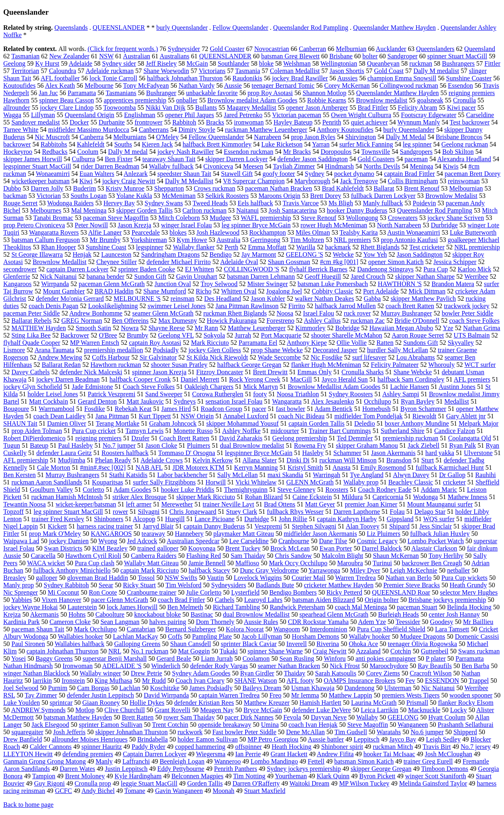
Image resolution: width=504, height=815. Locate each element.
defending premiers (88, 754)
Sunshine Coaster (469, 78)
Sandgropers (416, 152)
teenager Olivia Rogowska (422, 644)
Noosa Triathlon (298, 394)
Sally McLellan (237, 475)
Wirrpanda (55, 284)
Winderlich (166, 666)
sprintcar (61, 703)
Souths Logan (89, 196)
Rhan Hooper (58, 247)
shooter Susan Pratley (179, 365)
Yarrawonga (324, 570)
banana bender (105, 276)
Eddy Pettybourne (181, 769)
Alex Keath (60, 85)
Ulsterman (398, 688)
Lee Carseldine (249, 541)
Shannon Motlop (325, 93)
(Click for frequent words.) (123, 49)
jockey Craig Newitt (129, 181)
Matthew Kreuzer (266, 703)
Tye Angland (367, 475)
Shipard (400, 526)
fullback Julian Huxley (440, 534)
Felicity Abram (417, 108)
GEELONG (403, 717)
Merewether (177, 504)
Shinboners (109, 519)
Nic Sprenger (21, 592)
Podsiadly (166, 350)
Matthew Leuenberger (256, 328)
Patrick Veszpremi (112, 394)
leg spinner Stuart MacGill (68, 512)
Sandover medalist (36, 122)
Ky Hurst (47, 63)
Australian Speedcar (193, 541)
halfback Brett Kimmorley (217, 144)
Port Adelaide (381, 291)
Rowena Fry (310, 445)
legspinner (150, 247)
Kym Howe (192, 240)
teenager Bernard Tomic (283, 85)
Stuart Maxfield (265, 791)
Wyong (108, 541)
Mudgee (220, 218)
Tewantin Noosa (24, 504)
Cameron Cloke (70, 622)
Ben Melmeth (185, 607)
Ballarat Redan (61, 365)
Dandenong (360, 688)
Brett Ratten (138, 717)
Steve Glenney (296, 490)
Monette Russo (193, 431)
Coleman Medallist (295, 71)
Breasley (15, 578)
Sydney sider (119, 63)
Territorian (25, 71)
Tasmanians (121, 93)
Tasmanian (26, 56)
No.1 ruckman (150, 651)
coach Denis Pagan (53, 306)
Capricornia (388, 497)
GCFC (64, 791)
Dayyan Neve (329, 717)
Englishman (140, 115)
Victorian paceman (297, 115)
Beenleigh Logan (182, 761)
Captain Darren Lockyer (154, 754)
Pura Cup (435, 269)
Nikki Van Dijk (165, 108)
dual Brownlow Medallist (256, 614)
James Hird (176, 409)
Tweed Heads (210, 203)
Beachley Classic (411, 482)
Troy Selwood (219, 284)
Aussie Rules (261, 622)
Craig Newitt (330, 651)
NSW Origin (197, 416)
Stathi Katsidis (129, 475)
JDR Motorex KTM (199, 467)
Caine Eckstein (312, 497)
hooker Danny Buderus (357, 210)
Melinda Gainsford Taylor (433, 783)
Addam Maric (439, 490)
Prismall (417, 703)
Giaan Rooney (101, 703)
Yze (448, 328)
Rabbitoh (184, 122)
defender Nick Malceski (91, 372)
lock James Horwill (132, 607)
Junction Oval (173, 284)
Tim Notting (249, 776)
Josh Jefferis (69, 732)
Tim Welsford (183, 585)
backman (15, 196)
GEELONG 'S (304, 254)
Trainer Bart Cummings (340, 431)
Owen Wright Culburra (361, 115)
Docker (79, 122)
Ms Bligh (341, 203)
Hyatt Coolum (447, 717)
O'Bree (108, 335)
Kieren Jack (158, 144)
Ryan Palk (463, 445)
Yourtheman (291, 776)
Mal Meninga (89, 210)
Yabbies (21, 600)
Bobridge (348, 328)
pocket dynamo (354, 174)
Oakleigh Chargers (209, 387)
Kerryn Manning (256, 467)
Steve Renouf (319, 218)
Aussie (233, 85)
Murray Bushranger (406, 313)
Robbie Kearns (327, 100)
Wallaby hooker (370, 636)
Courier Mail (308, 578)
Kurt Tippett (155, 416)
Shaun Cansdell (191, 644)
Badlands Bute (275, 585)
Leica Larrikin (380, 710)
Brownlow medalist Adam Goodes (252, 100)
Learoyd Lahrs (263, 600)
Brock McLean (290, 548)
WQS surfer (439, 519)
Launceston (116, 254)
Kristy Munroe (125, 188)
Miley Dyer (365, 570)
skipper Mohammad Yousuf (243, 423)
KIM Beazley (110, 548)
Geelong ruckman (465, 144)
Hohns (77, 614)
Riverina (328, 644)
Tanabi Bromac (53, 218)
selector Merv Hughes (469, 592)
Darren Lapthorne (357, 512)
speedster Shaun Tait (184, 174)
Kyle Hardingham (138, 776)
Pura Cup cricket (94, 431)
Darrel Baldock (382, 548)
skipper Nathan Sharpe (425, 276)
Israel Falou (319, 313)
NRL (114, 651)
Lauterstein (82, 607)
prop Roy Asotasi (270, 93)
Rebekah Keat (133, 409)
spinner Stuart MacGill (457, 56)
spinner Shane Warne (275, 651)
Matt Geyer (320, 504)
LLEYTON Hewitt (28, 754)
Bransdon (399, 460)
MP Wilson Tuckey (364, 783)
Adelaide (80, 63)
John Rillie (293, 519)
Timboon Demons (445, 769)
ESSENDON (442, 681)
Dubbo (12, 188)
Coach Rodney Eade (385, 490)
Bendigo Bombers (293, 592)
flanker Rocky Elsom (466, 703)
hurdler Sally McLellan (398, 350)
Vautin (215, 578)
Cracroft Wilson (431, 673)
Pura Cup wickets (465, 578)
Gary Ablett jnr (466, 416)
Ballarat (384, 188)
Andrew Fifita (335, 754)
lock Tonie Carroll (113, 78)
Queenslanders (435, 49)
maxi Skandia (285, 475)
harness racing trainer (105, 526)
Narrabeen (268, 137)
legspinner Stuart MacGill (37, 166)
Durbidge (257, 519)
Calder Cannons (51, 747)
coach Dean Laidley (60, 416)
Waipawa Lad (21, 541)
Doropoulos (336, 152)
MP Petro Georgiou (273, 739)
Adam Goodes (132, 490)
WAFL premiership (266, 218)
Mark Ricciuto (210, 343)
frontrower (149, 122)
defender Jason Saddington (313, 159)
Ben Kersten (20, 475)
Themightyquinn (246, 490)
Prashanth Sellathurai (466, 725)
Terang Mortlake (118, 423)
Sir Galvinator (158, 357)
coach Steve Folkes (475, 321)
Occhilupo (378, 401)
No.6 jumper (427, 732)
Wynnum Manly (419, 122)
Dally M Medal (406, 137)
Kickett (57, 526)
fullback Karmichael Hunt (450, 467)
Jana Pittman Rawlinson (247, 306)
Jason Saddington (420, 254)
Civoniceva (218, 166)
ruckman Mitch (393, 747)
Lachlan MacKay (136, 636)
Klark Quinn (333, 776)
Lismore (14, 350)
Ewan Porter (336, 548)
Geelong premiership (300, 438)
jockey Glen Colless (215, 350)
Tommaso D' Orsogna (187, 453)
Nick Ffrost (345, 666)
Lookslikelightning (113, 306)
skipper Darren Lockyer (236, 159)
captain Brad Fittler (409, 174)
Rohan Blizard (264, 497)
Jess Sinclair (435, 526)
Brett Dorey (326, 196)
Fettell (316, 761)
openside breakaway (224, 725)
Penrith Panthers (236, 769)
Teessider (408, 622)
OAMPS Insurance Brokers (360, 681)
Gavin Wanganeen (179, 791)
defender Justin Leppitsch (100, 695)
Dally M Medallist (189, 181)
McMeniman (179, 196)
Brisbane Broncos (459, 137)
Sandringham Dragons (171, 254)
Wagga (12, 115)
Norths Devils (382, 166)
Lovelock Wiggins (258, 578)
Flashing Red (203, 556)
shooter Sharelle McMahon (346, 335)
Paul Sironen (28, 644)
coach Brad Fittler (182, 600)
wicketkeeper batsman (41, 181)
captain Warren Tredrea (229, 695)
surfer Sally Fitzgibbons (164, 482)
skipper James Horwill (33, 159)
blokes (178, 232)
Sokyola (214, 335)
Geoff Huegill (323, 276)
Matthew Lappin (351, 695)
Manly (104, 761)
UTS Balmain (472, 335)
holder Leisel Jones (53, 394)
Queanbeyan (383, 63)
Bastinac (202, 614)
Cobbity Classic (333, 291)
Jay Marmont (259, 254)
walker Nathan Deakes (325, 299)
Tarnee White (21, 130)
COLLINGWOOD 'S (251, 269)
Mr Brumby (105, 240)
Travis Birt (437, 747)
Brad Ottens (280, 504)
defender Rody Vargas (219, 666)
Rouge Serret (20, 203)
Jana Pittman (112, 416)
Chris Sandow (293, 556)
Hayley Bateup (293, 122)
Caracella (43, 556)
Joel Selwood (21, 688)
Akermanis (44, 614)
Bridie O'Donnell (417, 321)
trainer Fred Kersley (58, 519)
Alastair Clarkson (434, 548)
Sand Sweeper (164, 394)
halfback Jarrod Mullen (345, 306)
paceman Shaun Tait (38, 629)
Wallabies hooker (81, 636)
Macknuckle (424, 710)
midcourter (285, 431)
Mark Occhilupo (95, 629)
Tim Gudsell (351, 732)
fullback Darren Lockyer (383, 196)
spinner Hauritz (102, 747)
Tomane (135, 791)
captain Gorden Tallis (316, 423)
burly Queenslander (182, 28)
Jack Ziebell (424, 445)
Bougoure (16, 409)
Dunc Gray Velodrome (270, 570)
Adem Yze (372, 622)
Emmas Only (315, 372)
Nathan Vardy (197, 85)
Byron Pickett (377, 776)
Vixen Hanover (61, 600)
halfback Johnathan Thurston (185, 78)
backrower (17, 144)
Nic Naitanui (438, 688)
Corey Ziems (383, 673)
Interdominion (329, 629)
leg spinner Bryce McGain (256, 225)
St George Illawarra (37, 254)
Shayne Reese (167, 328)
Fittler (492, 63)
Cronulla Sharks (363, 372)
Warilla (306, 247)
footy (260, 394)
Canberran (312, 49)
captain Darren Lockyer (78, 269)
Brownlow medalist (382, 100)
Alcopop (144, 519)
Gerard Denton (98, 401)
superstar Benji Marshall (114, 658)
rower (120, 512)
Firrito (297, 306)
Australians (174, 56)
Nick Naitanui (58, 276)
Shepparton (169, 188)
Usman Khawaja (313, 688)
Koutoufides (19, 85)
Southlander (233, 63)
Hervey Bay (119, 203)
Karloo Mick (474, 269)
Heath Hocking (292, 747)
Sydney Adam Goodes (201, 673)
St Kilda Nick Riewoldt (217, 357)
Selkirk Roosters (227, 196)
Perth (231, 247)
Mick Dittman (427, 291)
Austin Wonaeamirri (414, 232)
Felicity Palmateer (395, 365)
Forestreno (280, 321)
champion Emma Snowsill (402, 78)
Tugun (12, 445)
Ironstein (73, 681)
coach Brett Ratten (410, 306)
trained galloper (158, 548)
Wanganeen (413, 725)
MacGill (301, 379)
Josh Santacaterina (293, 210)
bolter (370, 56)
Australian (137, 56)
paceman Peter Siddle (32, 313)
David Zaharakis (241, 438)
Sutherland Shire (403, 431)
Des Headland (222, 299)
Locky (458, 710)
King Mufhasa (113, 681)
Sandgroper (402, 56)
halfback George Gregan (249, 365)
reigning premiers (98, 438)
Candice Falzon (455, 431)
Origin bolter (382, 600)
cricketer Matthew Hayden (339, 585)
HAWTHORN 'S (400, 284)
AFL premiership (26, 460)
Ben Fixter (119, 159)
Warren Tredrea (355, 578)
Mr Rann (206, 328)
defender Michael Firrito (179, 262)
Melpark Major (478, 423)
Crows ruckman (215, 188)
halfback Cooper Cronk (140, 379)
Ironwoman (78, 666)
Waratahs (389, 732)
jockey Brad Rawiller (300, 78)
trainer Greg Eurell (428, 761)
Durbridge (444, 225)
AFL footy (300, 681)
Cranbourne (294, 541)
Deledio (365, 423)
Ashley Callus (322, 321)
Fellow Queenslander (240, 28)
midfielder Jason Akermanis (320, 534)
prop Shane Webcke (277, 350)
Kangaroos (17, 284)
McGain (197, 63)
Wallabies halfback (80, 644)
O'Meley (168, 137)
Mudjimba (72, 460)
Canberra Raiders (154, 556)
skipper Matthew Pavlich (423, 299)
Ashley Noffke (241, 431)
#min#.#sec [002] (103, 467)
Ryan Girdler (257, 673)
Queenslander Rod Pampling (311, 28)
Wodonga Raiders (71, 203)
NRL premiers (352, 240)
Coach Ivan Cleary (200, 681)
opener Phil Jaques (189, 115)
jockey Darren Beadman (68, 379)
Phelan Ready (113, 460)
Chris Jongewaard (193, 512)
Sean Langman (120, 622)
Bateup (39, 445)
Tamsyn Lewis (144, 431)
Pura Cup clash (94, 563)
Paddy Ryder (149, 747)
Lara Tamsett (452, 629)
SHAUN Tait (20, 423)
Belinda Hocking (469, 607)
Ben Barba (475, 666)
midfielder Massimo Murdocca (89, 130)
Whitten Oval (239, 291)
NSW (106, 56)
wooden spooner (471, 695)
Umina (270, 725)
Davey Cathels (31, 372)
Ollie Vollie (352, 343)
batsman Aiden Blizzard (324, 600)
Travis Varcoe (301, 203)
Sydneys (184, 401)
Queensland (480, 49)
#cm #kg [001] (339, 262)
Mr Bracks (297, 152)
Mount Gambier (64, 291)
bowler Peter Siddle (467, 313)
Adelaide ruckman (110, 71)
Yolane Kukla (134, 196)
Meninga (421, 166)
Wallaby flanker (194, 247)
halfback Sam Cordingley (411, 379)
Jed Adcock (142, 541)
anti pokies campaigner (386, 658)
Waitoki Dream (309, 783)
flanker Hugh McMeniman (326, 365)
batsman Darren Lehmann (261, 276)
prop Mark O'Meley (55, 534)
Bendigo (220, 254)
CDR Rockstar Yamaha (318, 622)
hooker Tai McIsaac (390, 754)
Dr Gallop (452, 475)
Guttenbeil (435, 651)
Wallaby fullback (171, 166)
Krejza (12, 614)
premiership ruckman (411, 438)
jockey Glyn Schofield (33, 387)
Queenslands (71, 28)
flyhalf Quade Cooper (32, 343)
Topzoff (13, 512)
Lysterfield (245, 592)
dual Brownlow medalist (252, 445)
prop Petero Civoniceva (34, 225)
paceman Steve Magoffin (116, 218)
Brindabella (152, 739)
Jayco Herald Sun (345, 379)
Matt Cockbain (49, 401)
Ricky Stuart (139, 585)
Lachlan (130, 688)
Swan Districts (63, 548)
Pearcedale (145, 232)
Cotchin (401, 651)
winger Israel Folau (187, 225)
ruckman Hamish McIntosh (67, 497)
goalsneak (430, 100)
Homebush (376, 409)
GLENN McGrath (310, 482)
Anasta (342, 467)
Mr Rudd (154, 681)
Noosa (285, 313)
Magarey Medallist (252, 108)
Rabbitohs (54, 144)
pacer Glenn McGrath (120, 600)
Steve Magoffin (368, 725)
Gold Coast (389, 71)
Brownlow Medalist (451, 196)
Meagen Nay (217, 710)
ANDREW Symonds (38, 710)
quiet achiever (369, 122)
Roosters (337, 490)
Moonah (223, 791)
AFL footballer (60, 78)
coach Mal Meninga (361, 607)
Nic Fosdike (326, 357)
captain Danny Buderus (214, 526)
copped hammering (200, 747)
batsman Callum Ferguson (46, 240)
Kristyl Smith (305, 467)
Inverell (297, 644)
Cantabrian (141, 629)
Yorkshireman (149, 240)
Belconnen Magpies (198, 776)
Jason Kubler (268, 299)
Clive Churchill (125, 710)
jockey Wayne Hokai (30, 607)
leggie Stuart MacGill (149, 783)
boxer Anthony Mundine (417, 423)
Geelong (14, 63)
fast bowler (291, 409)
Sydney (315, 174)
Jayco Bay (403, 739)
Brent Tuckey (243, 548)
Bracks (215, 122)
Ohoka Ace (364, 644)
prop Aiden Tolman (37, 431)
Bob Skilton (458, 152)
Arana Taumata (54, 350)
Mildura (352, 497)
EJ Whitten (199, 269)
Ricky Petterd (344, 592)
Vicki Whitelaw (256, 482)
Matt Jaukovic (145, 401)
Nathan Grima (482, 328)
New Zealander (69, 56)
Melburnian (351, 49)
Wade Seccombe (279, 357)
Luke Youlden (22, 703)
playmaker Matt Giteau (244, 534)
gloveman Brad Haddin (97, 578)
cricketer (454, 482)
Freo (275, 695)
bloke (266, 63)
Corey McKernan (347, 85)
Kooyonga (202, 548)
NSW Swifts (181, 578)
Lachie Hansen (410, 387)
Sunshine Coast (106, 247)
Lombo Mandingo (274, 761)
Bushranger (161, 93)
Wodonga (425, 497)
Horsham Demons (315, 636)
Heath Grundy (468, 585)
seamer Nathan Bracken (289, 666)
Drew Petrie (147, 673)
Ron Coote (103, 592)
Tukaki (229, 651)
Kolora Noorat (245, 629)
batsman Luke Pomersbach (333, 284)
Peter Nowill (91, 225)
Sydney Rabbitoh (66, 585)
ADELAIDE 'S (122, 666)
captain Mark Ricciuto (150, 570)
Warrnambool (57, 409)
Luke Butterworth (473, 232)
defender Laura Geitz (64, 453)
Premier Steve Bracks (412, 585)
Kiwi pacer (461, 108)
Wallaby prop (361, 482)
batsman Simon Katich (364, 761)
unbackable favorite (212, 93)
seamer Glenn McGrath (163, 313)
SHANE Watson (256, 681)
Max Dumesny (178, 321)
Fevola (292, 717)
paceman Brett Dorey (472, 174)
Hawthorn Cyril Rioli (93, 556)
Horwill (216, 482)
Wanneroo (228, 761)
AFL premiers (472, 379)
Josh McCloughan (448, 754)
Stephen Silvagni (314, 526)
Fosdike (94, 409)
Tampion (44, 776)
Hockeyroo (18, 152)
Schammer (347, 453)
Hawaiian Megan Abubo (401, 328)
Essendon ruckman (248, 152)
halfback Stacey (209, 570)
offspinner (248, 747)
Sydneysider (184, 49)
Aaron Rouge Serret (418, 335)
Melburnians (130, 137)
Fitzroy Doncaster (220, 372)
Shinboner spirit (342, 747)
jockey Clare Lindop (67, 108)
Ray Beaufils (435, 666)
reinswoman (464, 181)
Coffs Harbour (111, 357)
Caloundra (63, 71)
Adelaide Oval (239, 262)
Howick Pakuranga (232, 321)
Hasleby (313, 453)
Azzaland (368, 651)
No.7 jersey (476, 747)
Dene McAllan (305, 732)
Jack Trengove (359, 181)
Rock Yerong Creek (255, 379)
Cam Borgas (93, 688)
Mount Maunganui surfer (440, 504)
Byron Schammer (423, 409)
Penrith (332, 122)
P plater (436, 658)
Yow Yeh (375, 254)
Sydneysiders (229, 585)
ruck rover (357, 313)
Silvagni (149, 512)
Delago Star (430, 512)
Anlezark (136, 174)
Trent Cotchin (170, 725)
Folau (397, 512)
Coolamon (256, 658)
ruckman (421, 63)
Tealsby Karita (359, 232)
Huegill (175, 519)
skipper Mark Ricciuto (206, 497)
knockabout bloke (158, 614)
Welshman (297, 63)
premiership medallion (113, 350)
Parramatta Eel (258, 343)
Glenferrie (17, 276)
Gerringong (265, 240)
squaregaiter (27, 732)
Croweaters (403, 218)
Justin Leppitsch (126, 769)
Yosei (18, 658)
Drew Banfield (23, 739)
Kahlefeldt (91, 144)
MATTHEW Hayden (39, 328)
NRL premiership (477, 247)
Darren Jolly (47, 188)
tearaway (153, 534)
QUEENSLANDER (119, 28)
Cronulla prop (93, 783)
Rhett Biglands (380, 247)
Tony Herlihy (446, 556)
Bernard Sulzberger (191, 629)
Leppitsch (367, 739)
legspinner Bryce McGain (259, 453)
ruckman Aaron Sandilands (47, 482)
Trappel (479, 681)
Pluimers (199, 445)
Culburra (83, 159)
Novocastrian (272, 49)
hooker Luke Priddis (188, 490)
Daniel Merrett (200, 379)
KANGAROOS (111, 534)
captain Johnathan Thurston (63, 651)
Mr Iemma (305, 695)
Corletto (93, 490)
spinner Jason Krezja (159, 372)
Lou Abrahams (416, 357)
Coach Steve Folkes (149, 387)
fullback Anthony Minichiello (72, 570)
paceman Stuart (417, 607)
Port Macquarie (281, 335)
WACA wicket (46, 563)
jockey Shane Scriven (456, 218)
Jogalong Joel (284, 291)
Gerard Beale (174, 658)
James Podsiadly (211, 688)
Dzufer (140, 438)
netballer (458, 570)
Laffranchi (136, 761)
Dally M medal (128, 152)
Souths (123, 144)
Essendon (461, 85)
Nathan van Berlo (409, 578)
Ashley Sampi (401, 394)
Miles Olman (313, 232)
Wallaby (367, 717)
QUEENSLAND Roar (401, 592)
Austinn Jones (457, 387)
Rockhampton (268, 232)
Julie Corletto (204, 592)
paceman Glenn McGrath (112, 284)
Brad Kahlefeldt (343, 188)
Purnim (58, 688)
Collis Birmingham (413, 181)
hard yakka (440, 453)
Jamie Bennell (207, 563)
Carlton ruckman (204, 210)
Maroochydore (389, 666)
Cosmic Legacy (377, 541)
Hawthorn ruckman (116, 365)
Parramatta (82, 93)
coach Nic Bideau (301, 416)
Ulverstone (478, 453)
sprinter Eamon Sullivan (111, 725)
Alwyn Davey (411, 475)
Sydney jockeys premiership (304, 769)
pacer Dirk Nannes (249, 717)
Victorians (212, 71)
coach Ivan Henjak (313, 725)
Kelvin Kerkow (213, 460)
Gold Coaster (227, 49)
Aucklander (391, 49)
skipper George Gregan (381, 769)
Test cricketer (427, 247)
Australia (228, 240)
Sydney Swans (164, 203)
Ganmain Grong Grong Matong (44, 761)
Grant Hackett (289, 754)
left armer (139, 504)
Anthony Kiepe (307, 343)
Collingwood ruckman (409, 85)
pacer (259, 409)
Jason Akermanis (393, 453)
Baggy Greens (54, 658)
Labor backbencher (182, 475)
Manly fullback (383, 203)
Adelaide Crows (162, 460)
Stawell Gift (237, 174)
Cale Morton (54, 467)
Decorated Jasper (335, 350)
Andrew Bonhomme (96, 313)
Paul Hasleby (76, 445)
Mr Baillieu (478, 622)
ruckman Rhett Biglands (235, 313)
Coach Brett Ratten (184, 438)
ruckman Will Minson (348, 460)
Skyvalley (461, 343)
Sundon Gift (150, 276)
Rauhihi (485, 475)
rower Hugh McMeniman (334, 225)
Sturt (427, 460)
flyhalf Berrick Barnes (318, 269)
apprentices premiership (135, 100)
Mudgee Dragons (423, 636)
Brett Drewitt (270, 372)
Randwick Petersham (298, 607)
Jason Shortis (347, 71)
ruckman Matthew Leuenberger (266, 130)
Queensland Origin (90, 115)
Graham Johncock (173, 423)
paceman (416, 159)
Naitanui (248, 210)
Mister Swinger (268, 284)
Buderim (84, 188)
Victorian (48, 196)
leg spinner (417, 144)
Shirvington (361, 137)
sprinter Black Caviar (249, 644)
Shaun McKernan (396, 556)
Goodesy (442, 622)
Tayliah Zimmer (294, 166)
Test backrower (470, 122)
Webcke (343, 254)
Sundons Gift (421, 343)
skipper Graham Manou (367, 445)
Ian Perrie (248, 754)
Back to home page (28, 805)
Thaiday (295, 673)
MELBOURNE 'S (137, 299)
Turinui (382, 563)
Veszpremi (269, 526)
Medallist (457, 401)
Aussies (347, 78)
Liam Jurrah (217, 658)
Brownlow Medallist (60, 262)
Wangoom (287, 629)
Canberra (92, 137)
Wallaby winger (100, 673)
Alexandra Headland (464, 159)
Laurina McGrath (374, 703)
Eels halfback (255, 203)
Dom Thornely (215, 622)
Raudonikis (248, 78)
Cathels (224, 600)
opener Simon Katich (396, 262)
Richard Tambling (236, 607)
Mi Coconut (63, 592)
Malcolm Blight (342, 556)
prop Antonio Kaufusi (409, 240)
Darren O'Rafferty (256, 783)
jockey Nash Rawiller (186, 152)
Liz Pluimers (384, 534)
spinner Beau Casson (67, 100)
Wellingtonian (339, 63)
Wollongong (362, 218)
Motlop (85, 710)
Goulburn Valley (51, 490)
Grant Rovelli (173, 710)
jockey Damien (69, 541)
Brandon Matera (453, 284)
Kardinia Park (21, 622)
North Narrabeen (399, 225)
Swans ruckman (479, 651)
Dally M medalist (436, 71)
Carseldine (480, 115)
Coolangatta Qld (470, 438)
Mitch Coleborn (179, 218)
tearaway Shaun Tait (169, 159)
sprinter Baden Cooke (147, 269)
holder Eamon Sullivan (208, 739)
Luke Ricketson (282, 144)
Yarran (321, 144)
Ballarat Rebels (31, 321)
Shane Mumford (164, 291)
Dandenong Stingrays (385, 269)
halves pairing (168, 622)
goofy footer (279, 174)
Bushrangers (458, 63)
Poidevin (424, 203)
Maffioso (247, 563)
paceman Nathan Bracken (278, 188)
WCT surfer (480, 365)
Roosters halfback (125, 453)
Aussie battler (326, 739)
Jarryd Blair (158, 526)
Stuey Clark (242, 512)
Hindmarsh (339, 166)
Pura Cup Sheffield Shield (391, 629)
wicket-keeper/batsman (86, 504)
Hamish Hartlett (321, 703)
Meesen (253, 166)
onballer (187, 100)
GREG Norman (82, 321)
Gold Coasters (376, 159)
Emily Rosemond (383, 467)
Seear (106, 585)
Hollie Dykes (147, 703)
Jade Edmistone (92, 387)
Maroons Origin (279, 196)
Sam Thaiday (248, 556)
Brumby (138, 335)
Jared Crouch (368, 276)
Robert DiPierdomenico (34, 438)
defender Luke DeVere (321, 710)
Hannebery (189, 534)
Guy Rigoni (50, 783)
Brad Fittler (373, 108)
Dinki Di (298, 460)
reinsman (183, 299)
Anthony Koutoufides (345, 130)
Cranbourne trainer (152, 592)
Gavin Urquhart (196, 276)
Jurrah (243, 335)
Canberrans (154, 130)
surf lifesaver (369, 357)
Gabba (372, 299)
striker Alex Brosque (140, 497)
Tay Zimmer (41, 695)
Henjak (82, 254)
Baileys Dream (262, 688)
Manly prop (19, 585)
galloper (47, 578)
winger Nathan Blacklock (37, 673)
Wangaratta (287, 401)
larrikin (42, 681)
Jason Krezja (134, 225)
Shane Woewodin (166, 71)
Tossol (146, 578)
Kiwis (451, 166)
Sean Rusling (297, 658)
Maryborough (312, 181)
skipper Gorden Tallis (144, 210)
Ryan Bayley (417, 401)
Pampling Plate (212, 636)
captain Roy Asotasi (155, 343)
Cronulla (464, 100)
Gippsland (400, 519)
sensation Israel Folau (234, 401)
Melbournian (466, 188)
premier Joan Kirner (371, 504)
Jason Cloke (161, 445)
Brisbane (341, 56)
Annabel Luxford (246, 416)
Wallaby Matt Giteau (151, 563)
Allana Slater (260, 460)
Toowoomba (120, 108)
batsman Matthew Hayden (78, 717)
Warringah (327, 475)
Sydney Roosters (351, 394)
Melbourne (99, 85)
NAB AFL (149, 467)
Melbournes (46, 210)
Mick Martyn (261, 387)
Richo (204, 291)
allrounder (17, 108)
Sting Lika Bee (31, 335)
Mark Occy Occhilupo (298, 563)
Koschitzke (165, 688)
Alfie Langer (105, 232)
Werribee (476, 276)
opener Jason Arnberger (317, 108)
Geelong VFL (176, 335)
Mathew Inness (467, 497)
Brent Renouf (422, 188)
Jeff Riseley (161, 63)
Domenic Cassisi (477, 636)
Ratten (385, 343)
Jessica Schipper (455, 262)
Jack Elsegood (50, 725)
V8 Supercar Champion (254, 181)
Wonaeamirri (53, 174)
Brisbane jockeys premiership (447, 600)
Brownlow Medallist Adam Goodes (334, 387)
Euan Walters (97, 174)
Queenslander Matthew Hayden (394, 28)
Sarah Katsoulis (336, 673)
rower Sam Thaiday (189, 717)
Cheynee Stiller (117, 262)
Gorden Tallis (205, 783)
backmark (338, 247)
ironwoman (249, 122)
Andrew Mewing (60, 357)
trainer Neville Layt (228, 504)
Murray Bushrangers (73, 475)
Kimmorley (311, 328)
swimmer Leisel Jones (177, 306)
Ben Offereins (130, 321)
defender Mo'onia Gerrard (70, 299)
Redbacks (55, 152)
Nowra (130, 328)
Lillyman (43, 115)
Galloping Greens (137, 644)
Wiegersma (211, 754)
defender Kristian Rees (204, 703)
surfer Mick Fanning (366, 144)
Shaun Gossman (289, 262)
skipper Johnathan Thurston (131, 732)
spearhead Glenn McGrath (334, 614)
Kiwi (86, 181)
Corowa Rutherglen (218, 394)
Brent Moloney (85, 776)
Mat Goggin (194, 651)
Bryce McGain (263, 710)
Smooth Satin (93, 328)
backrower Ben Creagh (432, 563)
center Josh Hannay (454, 614)
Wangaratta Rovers (54, 232)
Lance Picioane (214, 519)
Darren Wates (77, 769)
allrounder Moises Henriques (90, 739)
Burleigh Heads (399, 614)
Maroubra (350, 563)
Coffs (175, 636)
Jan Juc (48, 93)
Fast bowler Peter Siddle (244, 732)
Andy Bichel (98, 791)
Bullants (206, 108)
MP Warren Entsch (95, 343)
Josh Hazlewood (218, 232)
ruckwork (190, 732)
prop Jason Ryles (313, 137)
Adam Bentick (334, 409)
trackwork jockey (467, 306)
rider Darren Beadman (110, 166)
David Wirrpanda (166, 695)
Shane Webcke (413, 372)
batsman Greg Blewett (290, 56)
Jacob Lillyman (262, 636)
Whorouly (441, 365)
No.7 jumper (119, 445)
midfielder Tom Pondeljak (368, 416)
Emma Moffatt (267, 247)
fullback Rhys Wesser (295, 512)
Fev (410, 681)
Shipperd (465, 732)
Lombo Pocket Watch (436, 541)
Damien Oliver (67, 423)
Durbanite (112, 122)
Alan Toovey (363, 526)
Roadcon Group (222, 409)
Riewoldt (425, 416)
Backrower (75, 335)
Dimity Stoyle (197, 130)
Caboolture (110, 614)
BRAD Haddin (114, 291)
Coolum (88, 152)
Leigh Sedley (443, 739)
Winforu (335, 658)
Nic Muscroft (52, 137)
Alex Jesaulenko (332, 401)
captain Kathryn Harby (347, 519)
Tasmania (248, 71)
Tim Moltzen (307, 240)
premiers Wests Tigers (411, 695)
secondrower (20, 269)
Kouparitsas (107, 482)
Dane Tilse (333, 541)
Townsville (376, 152)
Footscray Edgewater (429, 115)
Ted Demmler (355, 438)
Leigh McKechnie (414, 570)
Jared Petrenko (243, 115)
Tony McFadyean (146, 85)
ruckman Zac (368, 321)
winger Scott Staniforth (436, 776)
